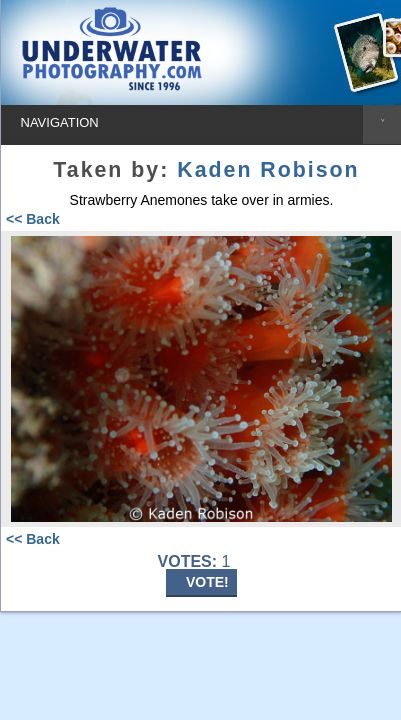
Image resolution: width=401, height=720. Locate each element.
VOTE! (207, 582)
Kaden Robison (268, 170)
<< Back (33, 219)
